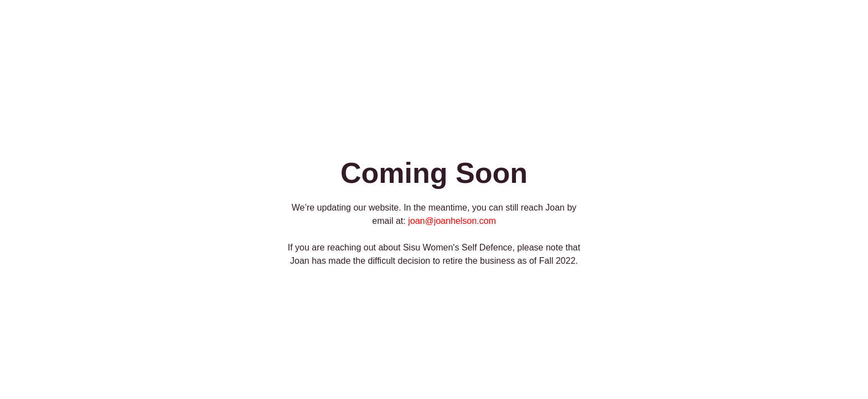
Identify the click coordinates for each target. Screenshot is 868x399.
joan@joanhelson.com (452, 221)
